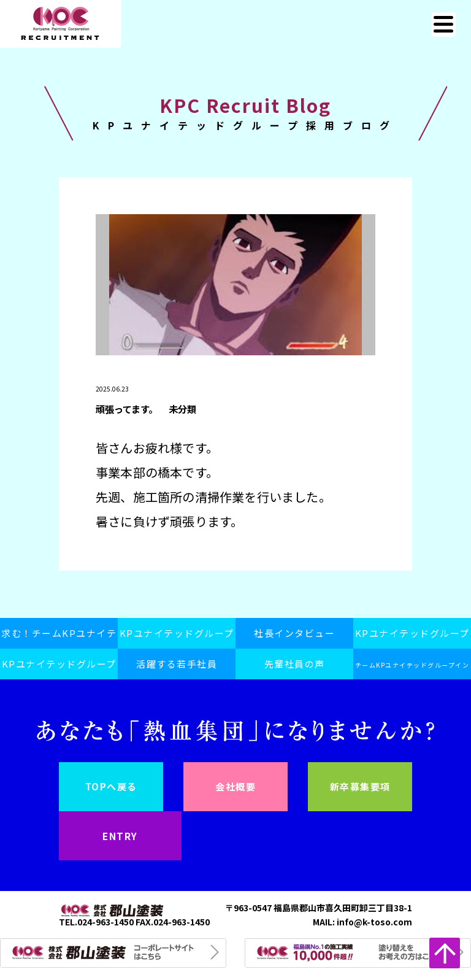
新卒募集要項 (360, 786)
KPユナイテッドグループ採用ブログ (59, 668)
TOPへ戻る (111, 786)
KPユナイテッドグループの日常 (412, 638)
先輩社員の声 (295, 664)
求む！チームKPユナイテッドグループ (59, 638)
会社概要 (235, 786)
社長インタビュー (294, 633)
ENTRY (120, 836)
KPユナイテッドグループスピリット (177, 638)
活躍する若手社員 (177, 664)
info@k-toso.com (374, 922)
